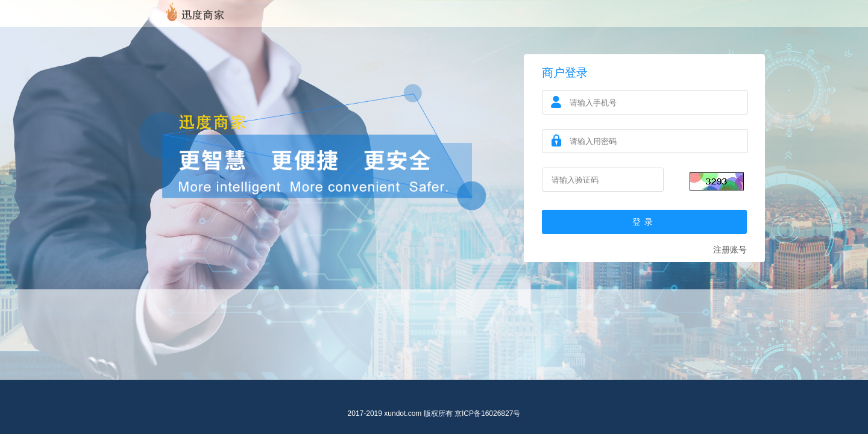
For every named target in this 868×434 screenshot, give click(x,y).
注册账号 (730, 250)
